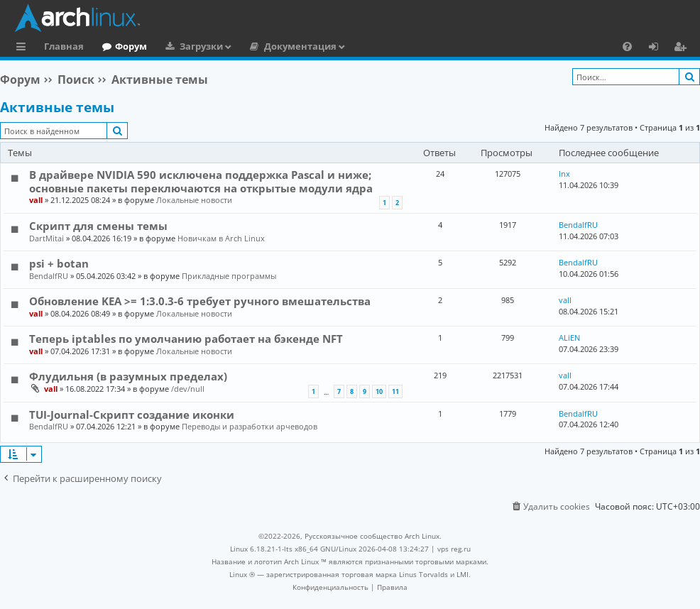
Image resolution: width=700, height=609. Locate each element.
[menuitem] (627, 46)
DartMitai (47, 238)
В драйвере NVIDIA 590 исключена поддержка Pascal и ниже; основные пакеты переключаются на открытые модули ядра (201, 181)
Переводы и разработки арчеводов (250, 426)
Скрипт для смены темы (98, 226)
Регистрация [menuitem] (683, 48)
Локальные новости (194, 200)
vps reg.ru (454, 549)
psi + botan (59, 263)
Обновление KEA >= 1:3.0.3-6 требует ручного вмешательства (200, 301)
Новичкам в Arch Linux (221, 238)
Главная (64, 46)
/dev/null (188, 389)
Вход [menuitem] (658, 48)
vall (36, 200)
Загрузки (201, 46)
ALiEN (569, 338)
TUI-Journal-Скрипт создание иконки (132, 415)
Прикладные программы (229, 276)
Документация (300, 46)
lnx (564, 174)
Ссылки (24, 48)
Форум (131, 46)
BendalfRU (578, 225)
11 (395, 391)
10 (379, 391)
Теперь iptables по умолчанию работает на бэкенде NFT (186, 339)
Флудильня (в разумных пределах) (128, 376)
